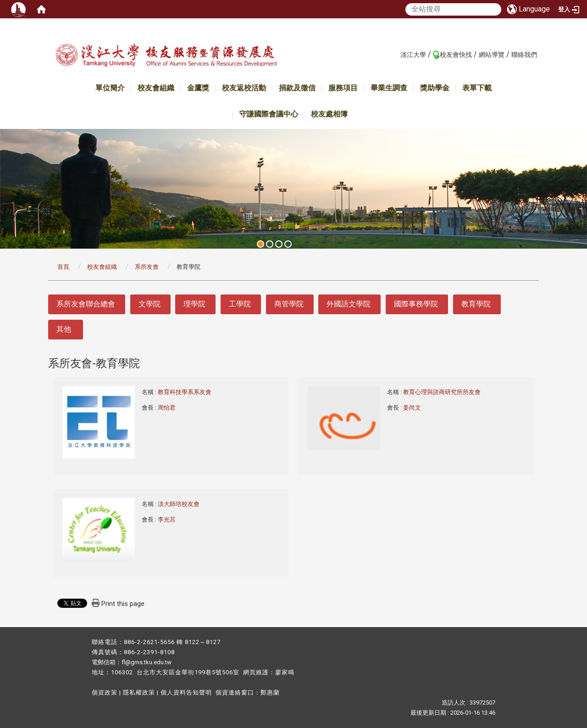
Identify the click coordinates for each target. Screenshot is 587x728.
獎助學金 (435, 88)
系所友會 (147, 267)
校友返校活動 (244, 88)
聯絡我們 (524, 55)
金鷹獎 (198, 88)
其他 (64, 329)
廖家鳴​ (285, 672)
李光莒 (167, 520)
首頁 (63, 267)
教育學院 (476, 304)
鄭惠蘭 (270, 692)
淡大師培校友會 (179, 504)
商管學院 (289, 304)
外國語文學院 (349, 304)
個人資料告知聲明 (186, 692)
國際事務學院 (416, 304)
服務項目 (343, 88)
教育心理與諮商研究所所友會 (443, 392)
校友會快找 (456, 55)
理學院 (194, 304)
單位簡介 (110, 88)
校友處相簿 (329, 114)
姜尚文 (412, 408)
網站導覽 (492, 55)
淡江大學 (413, 55)
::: (396, 54)
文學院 (150, 304)
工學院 (240, 304)
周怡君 (167, 408)
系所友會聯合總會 (86, 304)
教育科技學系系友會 (185, 392)
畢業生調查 (389, 88)
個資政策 (105, 692)
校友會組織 (156, 88)
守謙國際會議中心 (269, 114)
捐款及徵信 (297, 88)
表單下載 (477, 88)
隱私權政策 (139, 692)
